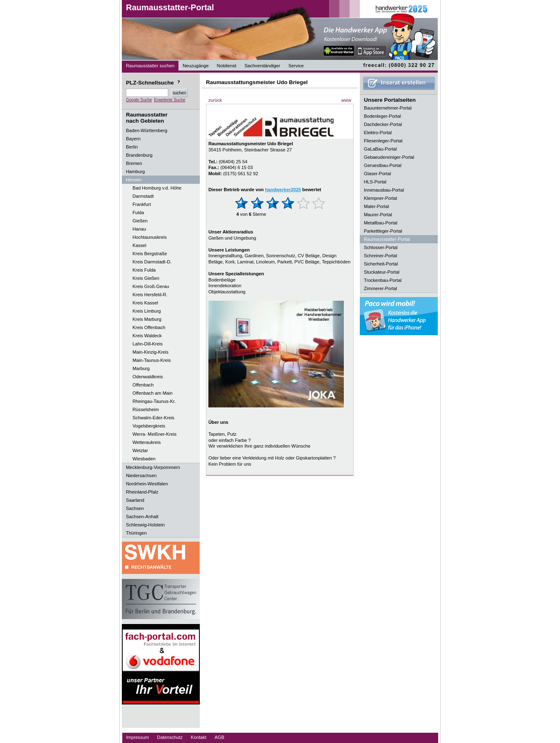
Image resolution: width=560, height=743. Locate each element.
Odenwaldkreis (148, 377)
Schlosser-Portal (381, 247)
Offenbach (143, 385)
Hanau (139, 229)
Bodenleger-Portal (382, 116)
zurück (215, 100)
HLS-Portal (375, 182)
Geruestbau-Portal (383, 165)
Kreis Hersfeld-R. (150, 295)
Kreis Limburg (147, 311)
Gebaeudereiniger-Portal (389, 157)
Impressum (138, 737)
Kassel (139, 245)
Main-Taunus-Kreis (152, 360)
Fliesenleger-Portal (383, 141)
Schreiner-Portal (381, 256)
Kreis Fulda (144, 270)
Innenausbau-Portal (384, 190)
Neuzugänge (195, 66)
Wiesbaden (144, 459)
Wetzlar (140, 450)
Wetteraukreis (147, 442)
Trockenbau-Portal (383, 280)
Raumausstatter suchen (150, 66)
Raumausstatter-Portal (170, 7)
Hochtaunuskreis (150, 237)
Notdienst (227, 66)
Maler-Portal (376, 206)
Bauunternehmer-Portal (388, 108)
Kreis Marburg (147, 319)
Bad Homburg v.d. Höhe (157, 188)
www (346, 100)
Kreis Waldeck (147, 336)
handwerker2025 (283, 190)
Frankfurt (142, 204)
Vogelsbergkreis (149, 426)
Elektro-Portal (378, 133)
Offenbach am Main (152, 393)
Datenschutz (170, 737)
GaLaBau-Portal (380, 149)
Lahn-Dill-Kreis (147, 344)
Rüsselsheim (146, 409)
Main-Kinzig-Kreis (151, 352)
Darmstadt (143, 196)
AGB (219, 737)
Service (296, 66)
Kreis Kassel (145, 303)
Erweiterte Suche (169, 100)
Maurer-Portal (378, 215)
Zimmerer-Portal (381, 288)
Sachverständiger (262, 66)
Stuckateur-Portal (382, 272)
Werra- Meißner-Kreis (154, 434)
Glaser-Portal (377, 174)
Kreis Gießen (146, 278)
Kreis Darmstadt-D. (152, 262)
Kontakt (199, 737)
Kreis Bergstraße (150, 254)
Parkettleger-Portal (383, 231)
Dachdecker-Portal (383, 124)
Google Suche (139, 100)
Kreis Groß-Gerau (151, 286)
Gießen (140, 221)
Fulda (138, 213)
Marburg (141, 368)
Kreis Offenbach (149, 327)
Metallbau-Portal (381, 223)
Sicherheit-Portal (381, 264)
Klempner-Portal (381, 198)
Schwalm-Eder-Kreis (153, 418)
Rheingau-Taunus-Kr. (154, 401)
